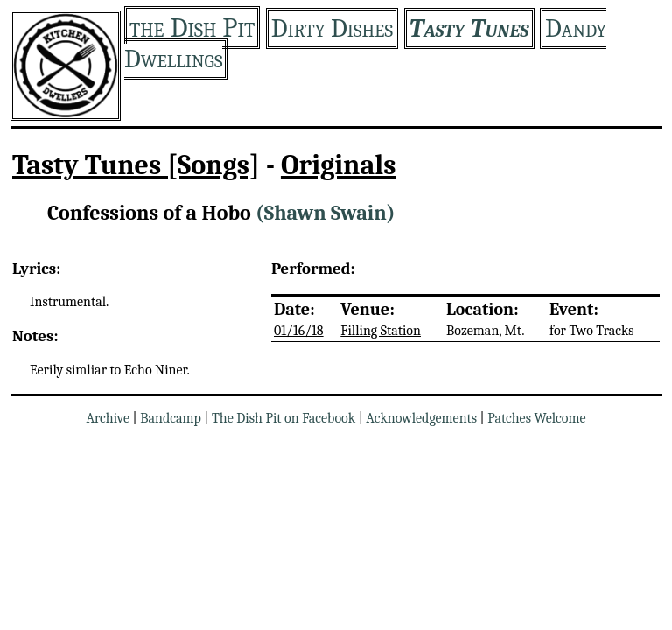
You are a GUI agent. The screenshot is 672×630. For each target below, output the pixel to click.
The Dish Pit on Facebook (283, 418)
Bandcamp (171, 418)
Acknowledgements (421, 418)
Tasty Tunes (469, 28)
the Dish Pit (192, 28)
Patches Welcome (536, 418)
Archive (108, 418)
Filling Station (381, 331)
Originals (339, 165)
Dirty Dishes (332, 28)
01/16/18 (299, 331)
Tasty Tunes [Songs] (136, 165)
